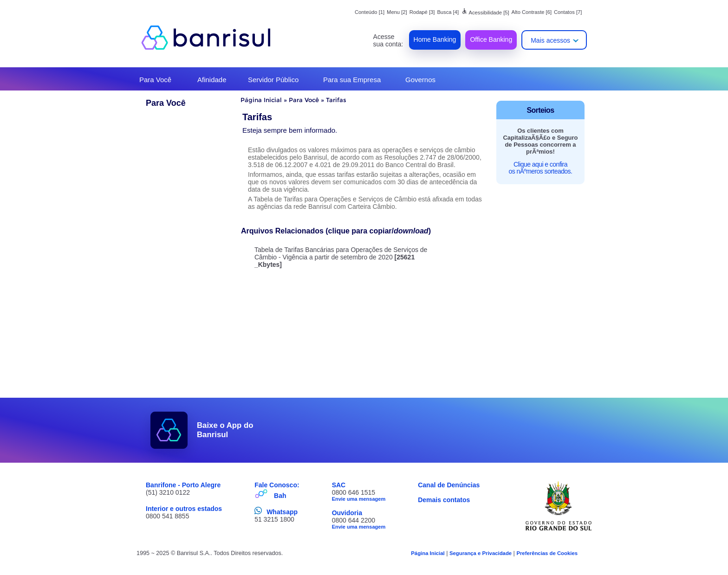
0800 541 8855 (167, 516)
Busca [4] (448, 12)
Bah (280, 496)
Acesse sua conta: (388, 40)
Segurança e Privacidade (481, 553)
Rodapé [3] (422, 12)
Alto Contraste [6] (532, 12)
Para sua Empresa (352, 80)
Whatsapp (282, 512)
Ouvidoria (347, 513)
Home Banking (435, 39)
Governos (420, 80)
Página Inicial (261, 100)
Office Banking (491, 39)
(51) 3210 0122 (168, 492)
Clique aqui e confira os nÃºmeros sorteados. (541, 168)
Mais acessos (550, 40)
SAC (339, 485)
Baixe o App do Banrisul (225, 430)
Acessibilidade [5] (485, 13)
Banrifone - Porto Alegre (183, 485)
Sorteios (541, 110)
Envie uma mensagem (359, 499)
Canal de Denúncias (449, 485)
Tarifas (336, 100)
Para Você (155, 80)
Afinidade (212, 80)
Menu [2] (397, 12)
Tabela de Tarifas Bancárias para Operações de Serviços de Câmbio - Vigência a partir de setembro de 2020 (341, 257)
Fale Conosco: (277, 485)
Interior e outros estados (184, 509)
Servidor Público (273, 80)
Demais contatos (444, 500)
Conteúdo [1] (370, 12)
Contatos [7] (568, 12)
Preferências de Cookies (547, 553)
